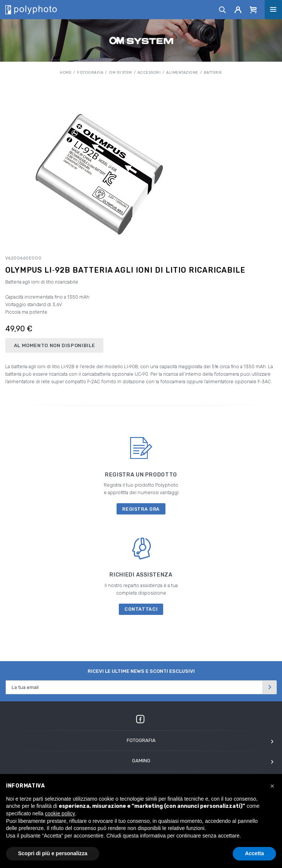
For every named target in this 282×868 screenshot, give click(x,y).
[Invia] (270, 687)
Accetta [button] (254, 853)
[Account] (238, 9)
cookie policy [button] (60, 813)
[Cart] (253, 9)
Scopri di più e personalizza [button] (53, 853)
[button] (272, 786)
